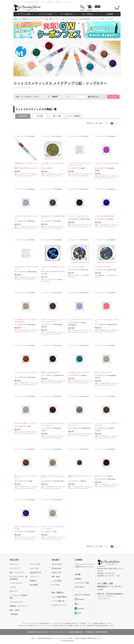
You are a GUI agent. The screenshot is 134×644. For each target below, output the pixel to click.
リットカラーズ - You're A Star (106, 270)
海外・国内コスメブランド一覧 (55, 19)
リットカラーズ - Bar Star (104, 219)
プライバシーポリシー (58, 632)
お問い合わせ (79, 587)
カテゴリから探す (24, 14)
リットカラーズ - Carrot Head (25, 377)
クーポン (98, 10)
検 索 (82, 10)
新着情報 (78, 579)
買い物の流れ (57, 568)
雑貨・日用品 (14, 610)
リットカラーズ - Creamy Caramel (53, 481)
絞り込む (113, 97)
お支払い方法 (57, 573)
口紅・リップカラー (20, 174)
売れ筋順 (23, 116)
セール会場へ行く (67, 14)
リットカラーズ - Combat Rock (79, 428)
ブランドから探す (46, 14)
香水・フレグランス (17, 573)
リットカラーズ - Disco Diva (25, 532)
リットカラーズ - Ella (49, 532)
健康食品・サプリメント (18, 606)
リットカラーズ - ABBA (76, 168)
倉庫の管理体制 (101, 632)
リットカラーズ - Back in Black (79, 219)
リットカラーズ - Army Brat (51, 221)
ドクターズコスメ (16, 583)
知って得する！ (88, 14)
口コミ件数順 (74, 116)
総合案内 (110, 14)
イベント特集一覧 (58, 601)
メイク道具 (98, 275)
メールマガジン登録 (82, 583)
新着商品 (90, 10)
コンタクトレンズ (16, 602)
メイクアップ (96, 19)
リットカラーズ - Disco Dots (78, 270)
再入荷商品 (34, 585)
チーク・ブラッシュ (32, 174)
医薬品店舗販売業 (76, 632)
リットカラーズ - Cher (23, 426)
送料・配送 (56, 577)
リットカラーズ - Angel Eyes (25, 221)
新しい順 (57, 116)
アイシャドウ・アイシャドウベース (25, 176)
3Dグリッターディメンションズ (26, 168)
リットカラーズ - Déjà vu (77, 481)
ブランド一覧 (35, 564)
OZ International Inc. (68, 641)
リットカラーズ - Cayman (77, 375)
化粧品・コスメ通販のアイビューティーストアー (28, 19)
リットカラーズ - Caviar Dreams (53, 375)
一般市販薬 (14, 614)
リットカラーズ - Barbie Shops (25, 272)
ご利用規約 (89, 632)
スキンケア (14, 564)
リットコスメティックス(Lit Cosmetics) (78, 19)
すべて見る (56, 585)
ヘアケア (13, 587)
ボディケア (14, 591)
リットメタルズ (47, 168)
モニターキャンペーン (60, 605)
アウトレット (35, 577)
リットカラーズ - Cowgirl (23, 481)
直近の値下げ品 (35, 573)
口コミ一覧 (34, 568)
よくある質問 (57, 581)
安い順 (40, 116)
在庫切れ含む (93, 97)
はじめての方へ (57, 564)
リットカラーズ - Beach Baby (25, 324)
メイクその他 (57, 280)
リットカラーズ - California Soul (106, 324)
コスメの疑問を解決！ (60, 597)
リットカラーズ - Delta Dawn (105, 479)
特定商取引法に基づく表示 (37, 632)
